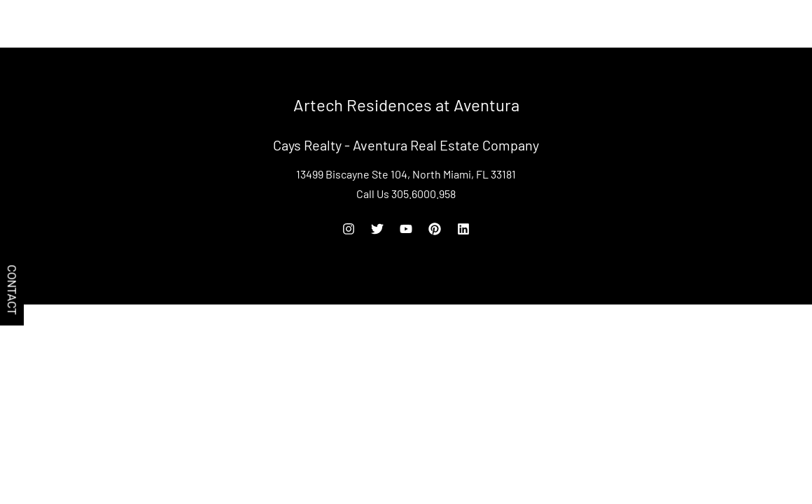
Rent (666, 24)
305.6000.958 (724, 24)
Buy (629, 24)
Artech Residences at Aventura (100, 23)
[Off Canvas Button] (793, 25)
